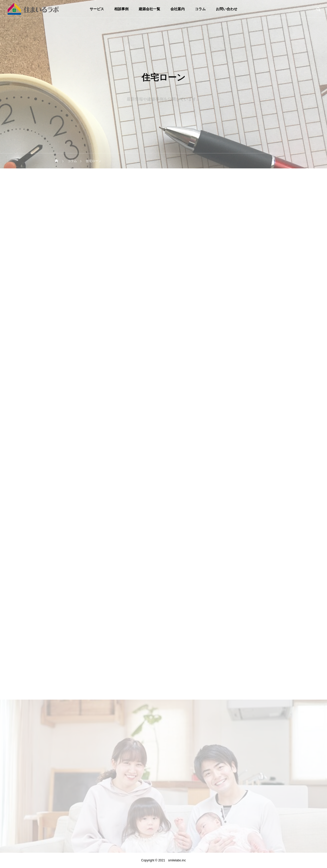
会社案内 (178, 9)
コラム (200, 9)
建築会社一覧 (149, 9)
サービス (97, 9)
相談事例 (121, 9)
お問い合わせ (227, 9)
